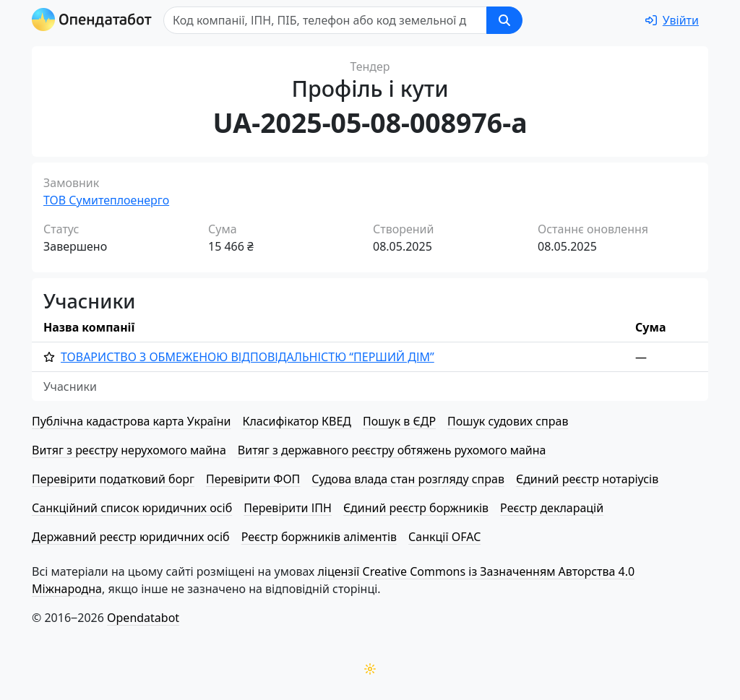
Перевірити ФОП (253, 479)
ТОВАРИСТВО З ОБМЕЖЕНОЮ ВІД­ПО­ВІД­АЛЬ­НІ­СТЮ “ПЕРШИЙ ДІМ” (248, 357)
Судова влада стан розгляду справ (408, 479)
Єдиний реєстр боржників (416, 508)
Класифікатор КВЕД (297, 421)
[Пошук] (325, 20)
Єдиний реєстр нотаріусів (587, 479)
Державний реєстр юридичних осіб (131, 537)
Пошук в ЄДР (399, 421)
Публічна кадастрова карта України (131, 421)
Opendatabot (143, 618)
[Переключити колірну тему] (370, 669)
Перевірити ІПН (288, 508)
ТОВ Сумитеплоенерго (106, 200)
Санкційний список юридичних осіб (132, 508)
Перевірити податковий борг (113, 479)
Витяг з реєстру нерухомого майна (129, 450)
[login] (672, 20)
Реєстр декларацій (552, 508)
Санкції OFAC (444, 537)
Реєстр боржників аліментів (319, 537)
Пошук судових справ (508, 421)
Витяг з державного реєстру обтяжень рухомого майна (392, 450)
